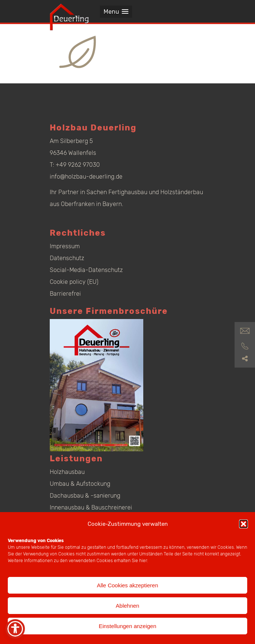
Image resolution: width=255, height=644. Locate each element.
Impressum (65, 246)
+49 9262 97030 (78, 165)
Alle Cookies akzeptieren (127, 585)
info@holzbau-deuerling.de (86, 177)
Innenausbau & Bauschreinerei (91, 507)
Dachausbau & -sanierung (85, 496)
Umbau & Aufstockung (80, 484)
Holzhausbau (67, 472)
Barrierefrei (65, 294)
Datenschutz (67, 258)
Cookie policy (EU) (74, 282)
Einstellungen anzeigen (127, 626)
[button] (243, 524)
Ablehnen (127, 606)
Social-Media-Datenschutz (86, 270)
